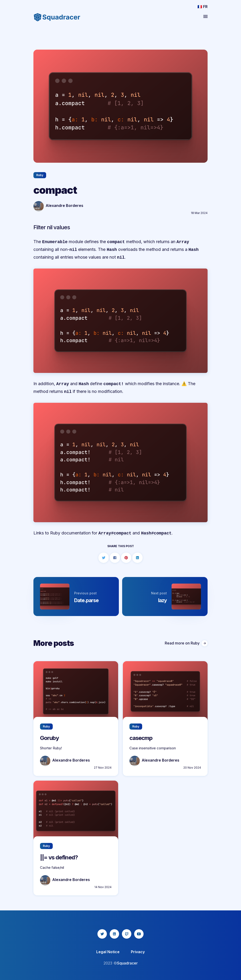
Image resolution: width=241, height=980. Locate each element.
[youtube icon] (139, 934)
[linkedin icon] (114, 934)
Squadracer (127, 963)
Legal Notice (108, 952)
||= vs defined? (59, 857)
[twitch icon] (127, 934)
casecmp (141, 738)
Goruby (49, 738)
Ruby (40, 175)
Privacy (138, 952)
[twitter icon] (102, 934)
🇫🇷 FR (203, 7)
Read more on (186, 643)
